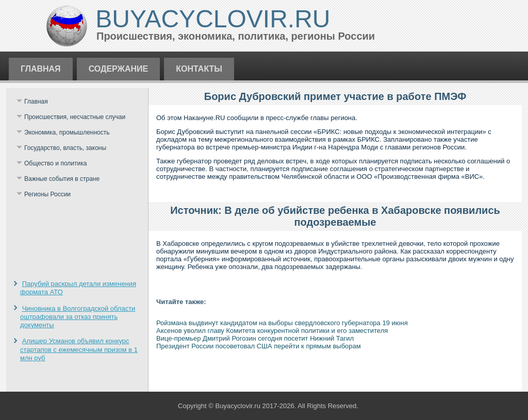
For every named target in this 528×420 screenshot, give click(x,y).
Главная (41, 69)
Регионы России (47, 194)
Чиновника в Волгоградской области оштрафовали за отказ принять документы (78, 317)
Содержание (119, 69)
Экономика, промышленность (67, 132)
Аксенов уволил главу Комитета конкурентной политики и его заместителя (272, 331)
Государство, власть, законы (65, 148)
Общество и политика (55, 163)
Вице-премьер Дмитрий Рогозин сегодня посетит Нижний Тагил (255, 338)
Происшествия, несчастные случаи (75, 117)
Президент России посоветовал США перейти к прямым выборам (259, 346)
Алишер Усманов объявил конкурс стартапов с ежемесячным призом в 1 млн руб (79, 349)
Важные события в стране (62, 179)
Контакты (199, 69)
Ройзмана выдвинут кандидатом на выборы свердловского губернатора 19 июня (282, 323)
